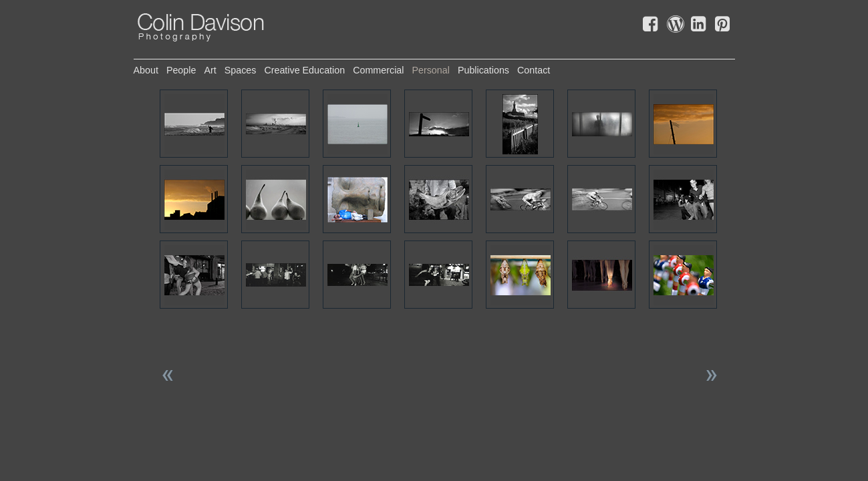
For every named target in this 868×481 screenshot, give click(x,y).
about (146, 70)
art (210, 70)
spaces (241, 70)
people (181, 70)
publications (483, 70)
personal (430, 70)
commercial (378, 70)
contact (534, 70)
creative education (304, 70)
